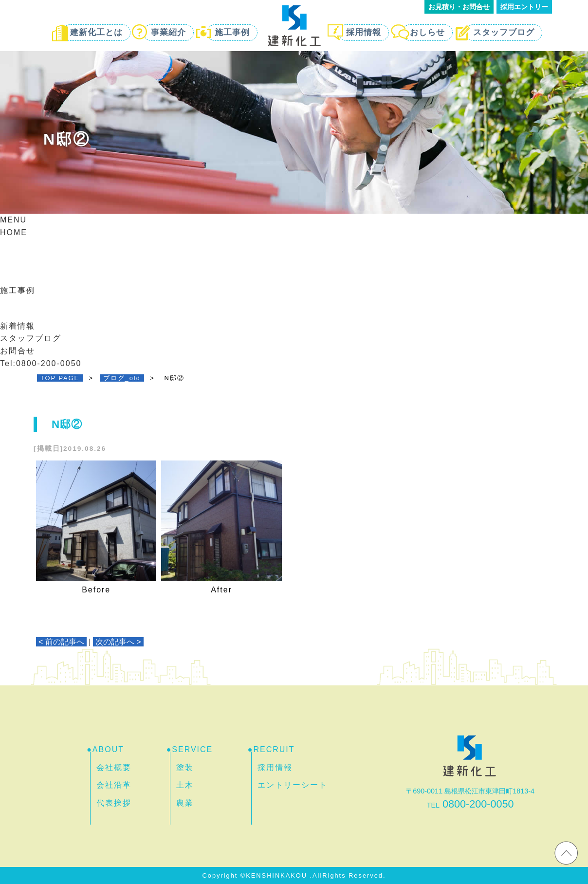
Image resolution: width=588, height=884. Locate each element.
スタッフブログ (504, 32)
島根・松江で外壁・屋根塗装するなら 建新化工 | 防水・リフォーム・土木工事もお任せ (294, 26)
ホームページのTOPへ (566, 852)
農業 (185, 803)
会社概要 (114, 767)
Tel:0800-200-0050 (41, 363)
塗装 (185, 767)
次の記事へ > (118, 642)
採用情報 (364, 32)
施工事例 (232, 32)
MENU (13, 220)
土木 (185, 785)
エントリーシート (293, 785)
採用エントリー (524, 7)
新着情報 (18, 326)
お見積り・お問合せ (459, 7)
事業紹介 (168, 32)
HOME (14, 232)
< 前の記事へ (61, 642)
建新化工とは (96, 32)
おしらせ (427, 32)
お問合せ (18, 351)
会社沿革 (114, 785)
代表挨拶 (114, 803)
